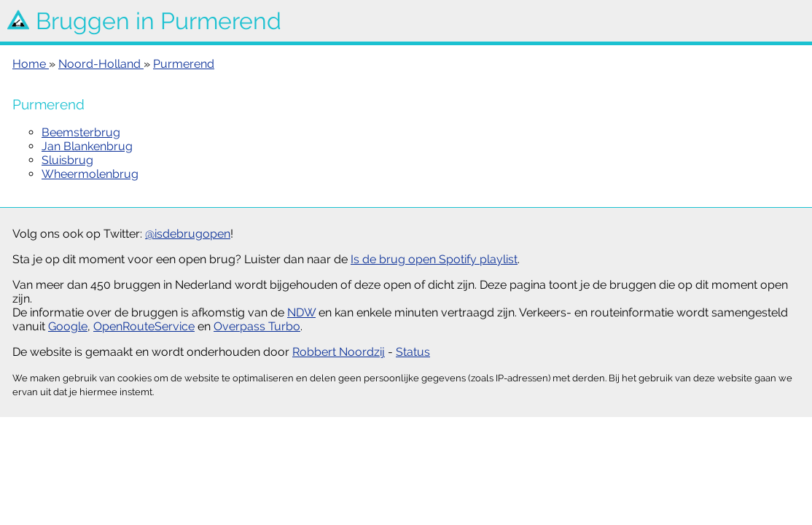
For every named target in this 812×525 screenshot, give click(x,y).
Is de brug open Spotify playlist (434, 259)
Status (413, 352)
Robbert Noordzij (339, 352)
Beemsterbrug (81, 132)
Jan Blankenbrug (87, 146)
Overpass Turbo (257, 326)
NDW (301, 312)
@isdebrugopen (188, 234)
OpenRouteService (144, 326)
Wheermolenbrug (90, 174)
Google (68, 326)
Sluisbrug (67, 160)
